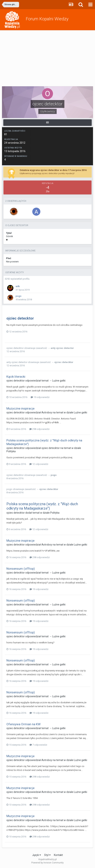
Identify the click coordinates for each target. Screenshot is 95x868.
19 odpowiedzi (40, 397)
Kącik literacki (16, 377)
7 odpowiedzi (38, 745)
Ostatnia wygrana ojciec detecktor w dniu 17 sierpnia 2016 (53, 170)
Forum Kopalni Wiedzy (47, 19)
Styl (47, 855)
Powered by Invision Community (47, 863)
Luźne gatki (59, 381)
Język (36, 855)
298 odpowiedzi (39, 429)
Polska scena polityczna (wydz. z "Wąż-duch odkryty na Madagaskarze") (42, 506)
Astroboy (47, 412)
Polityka (11, 451)
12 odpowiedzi (39, 464)
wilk (18, 286)
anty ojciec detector (62, 348)
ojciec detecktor (20, 318)
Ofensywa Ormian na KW (23, 724)
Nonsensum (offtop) (21, 569)
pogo (19, 296)
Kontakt (58, 855)
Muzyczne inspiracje (20, 408)
